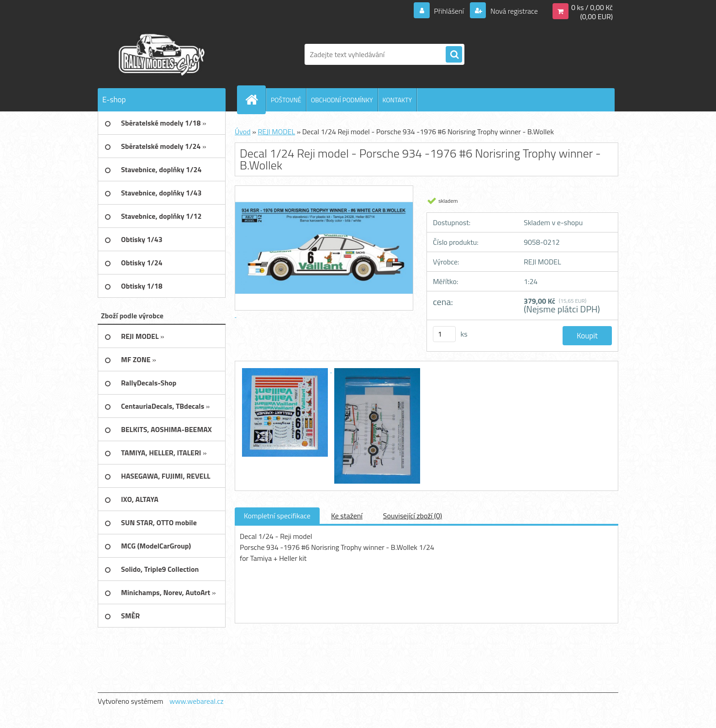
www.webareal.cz (197, 701)
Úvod (243, 132)
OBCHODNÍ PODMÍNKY (342, 100)
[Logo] (161, 54)
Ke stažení (347, 516)
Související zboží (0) (413, 516)
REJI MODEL (276, 132)
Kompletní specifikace (277, 516)
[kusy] (444, 334)
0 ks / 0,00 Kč (592, 7)
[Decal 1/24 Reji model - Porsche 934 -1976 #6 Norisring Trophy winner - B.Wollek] (286, 369)
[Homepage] (255, 100)
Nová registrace (513, 11)
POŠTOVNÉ (286, 100)
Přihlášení (449, 11)
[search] (454, 55)
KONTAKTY (397, 100)
